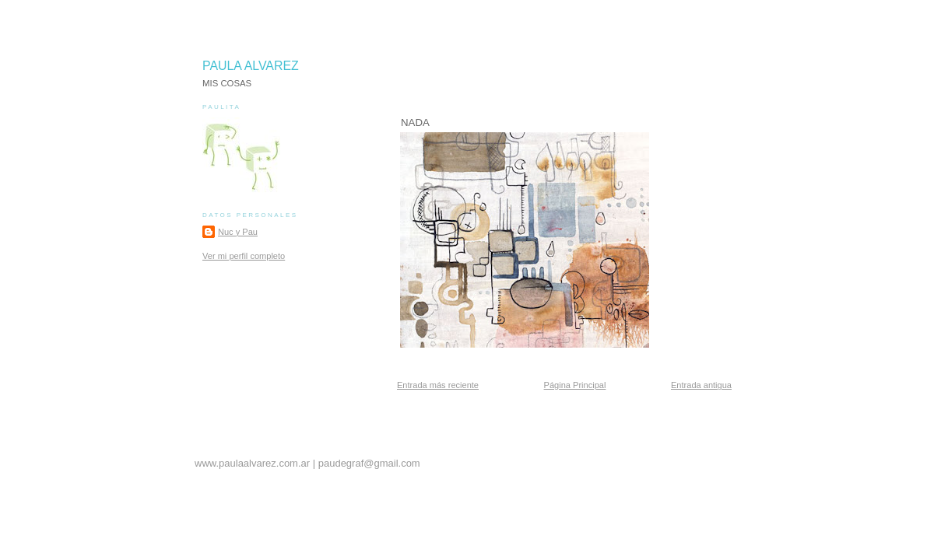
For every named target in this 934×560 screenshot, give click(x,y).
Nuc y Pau (238, 232)
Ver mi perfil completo (244, 256)
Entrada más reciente (438, 385)
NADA (415, 122)
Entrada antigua (701, 385)
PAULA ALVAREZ (251, 66)
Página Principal (575, 385)
